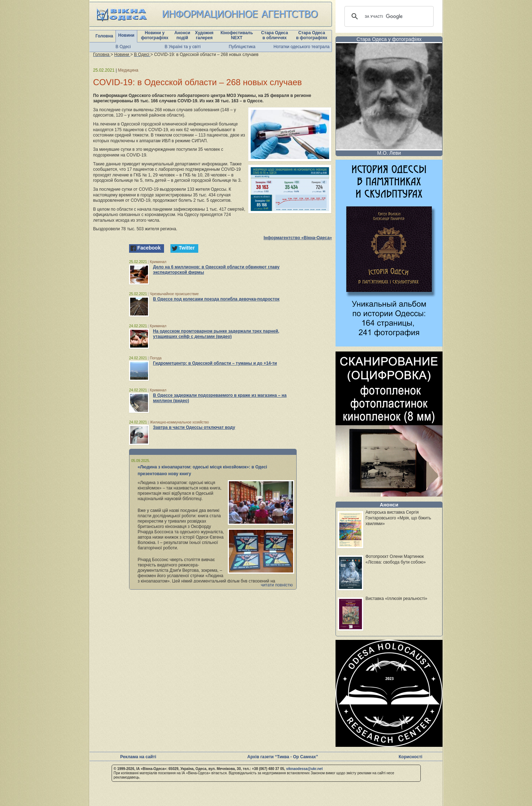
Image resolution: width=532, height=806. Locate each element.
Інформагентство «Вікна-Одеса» (298, 238)
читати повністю (277, 585)
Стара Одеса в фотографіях (312, 35)
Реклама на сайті (138, 757)
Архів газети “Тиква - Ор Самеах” (283, 757)
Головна (104, 36)
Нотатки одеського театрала (301, 47)
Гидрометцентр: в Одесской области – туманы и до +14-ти (215, 363)
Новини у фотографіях (155, 35)
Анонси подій (182, 35)
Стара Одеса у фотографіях (389, 39)
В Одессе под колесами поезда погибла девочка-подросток (216, 299)
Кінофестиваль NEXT (237, 35)
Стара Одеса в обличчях (274, 35)
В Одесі (123, 47)
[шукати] (388, 16)
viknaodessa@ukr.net (304, 769)
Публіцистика (242, 47)
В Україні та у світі (183, 47)
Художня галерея (204, 35)
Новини (126, 35)
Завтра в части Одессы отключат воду (194, 427)
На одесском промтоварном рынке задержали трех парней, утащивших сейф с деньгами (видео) (216, 334)
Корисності (410, 757)
